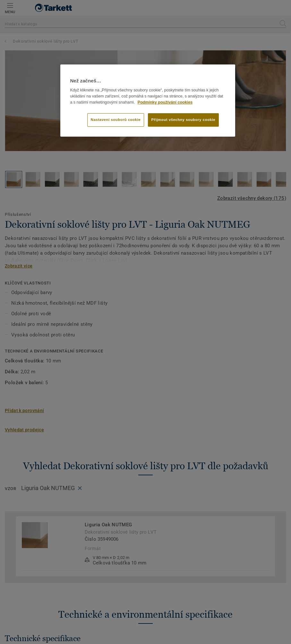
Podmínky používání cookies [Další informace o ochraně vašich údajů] (165, 102)
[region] (148, 101)
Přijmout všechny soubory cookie (184, 120)
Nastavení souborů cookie (116, 120)
